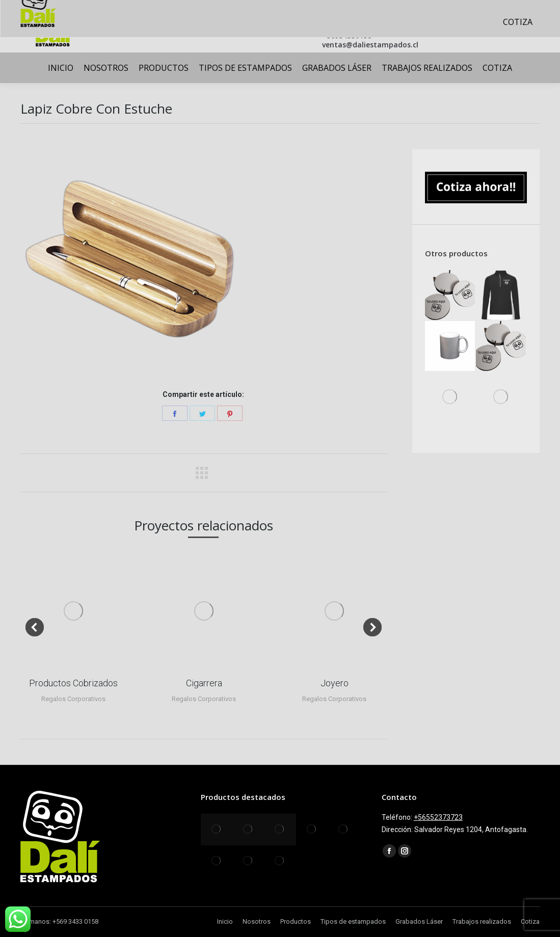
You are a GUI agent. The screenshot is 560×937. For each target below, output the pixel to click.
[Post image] (73, 611)
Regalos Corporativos (73, 699)
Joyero (335, 683)
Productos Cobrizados (73, 683)
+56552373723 (438, 817)
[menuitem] (61, 68)
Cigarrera (204, 683)
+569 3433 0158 (75, 921)
